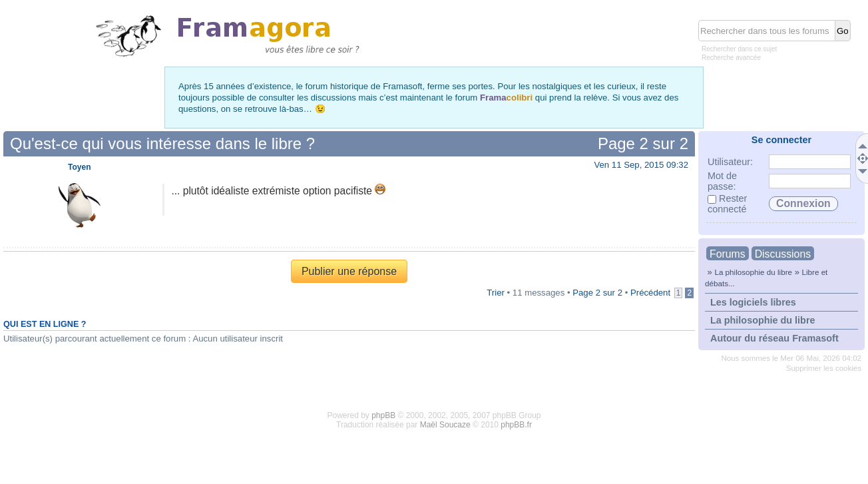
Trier (496, 293)
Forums (728, 254)
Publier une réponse (349, 271)
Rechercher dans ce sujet (739, 49)
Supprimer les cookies (824, 368)
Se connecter (781, 140)
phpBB (383, 415)
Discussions (783, 254)
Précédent (650, 293)
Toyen (79, 167)
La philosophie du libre (753, 272)
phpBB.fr (516, 425)
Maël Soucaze (445, 425)
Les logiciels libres (753, 302)
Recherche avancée (731, 58)
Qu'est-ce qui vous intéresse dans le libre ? (162, 143)
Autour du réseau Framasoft (774, 338)
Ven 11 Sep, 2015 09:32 (641, 165)
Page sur (643, 143)
